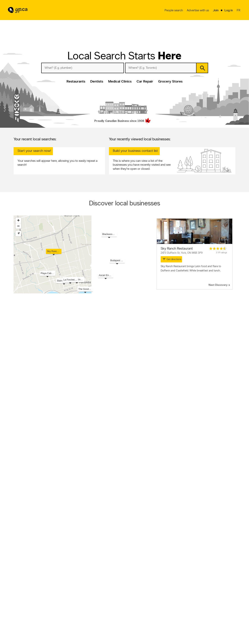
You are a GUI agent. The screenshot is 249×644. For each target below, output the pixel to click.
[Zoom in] (18, 220)
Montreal (29, 614)
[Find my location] (18, 234)
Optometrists (20, 484)
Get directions (172, 259)
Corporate (97, 597)
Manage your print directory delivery (179, 608)
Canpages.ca (209, 590)
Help (94, 607)
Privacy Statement (100, 600)
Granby (184, 549)
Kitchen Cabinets (77, 516)
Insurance (129, 488)
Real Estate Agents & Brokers (83, 512)
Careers (95, 590)
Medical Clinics (120, 82)
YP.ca (57, 630)
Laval (127, 530)
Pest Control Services (80, 504)
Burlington (185, 557)
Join (216, 11)
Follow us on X (172, 590)
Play (144, 607)
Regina (72, 545)
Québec (184, 526)
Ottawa (128, 526)
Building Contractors (135, 512)
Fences (183, 504)
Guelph (72, 561)
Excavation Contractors (136, 477)
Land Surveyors (77, 508)
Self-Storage (131, 500)
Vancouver (19, 534)
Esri (171, 291)
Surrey (128, 534)
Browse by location (138, 590)
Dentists (97, 82)
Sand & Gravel (132, 508)
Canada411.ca (209, 587)
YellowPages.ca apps (175, 587)
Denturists (18, 480)
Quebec (18, 618)
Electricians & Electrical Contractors (197, 472)
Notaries (184, 492)
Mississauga (186, 534)
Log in (229, 11)
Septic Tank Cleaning (24, 500)
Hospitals (33, 591)
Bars (34, 588)
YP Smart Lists (135, 604)
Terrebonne (19, 561)
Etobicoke (19, 549)
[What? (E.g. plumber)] (83, 68)
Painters (18, 504)
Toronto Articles (136, 600)
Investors (96, 594)
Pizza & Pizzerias (188, 496)
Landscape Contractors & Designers (87, 480)
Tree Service (20, 488)
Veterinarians (75, 484)
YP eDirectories (173, 600)
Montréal (73, 526)
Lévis (16, 545)
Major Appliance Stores (191, 516)
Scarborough (76, 541)
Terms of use (98, 604)
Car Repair (145, 82)
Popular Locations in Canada (30, 522)
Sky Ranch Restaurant (177, 249)
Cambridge (130, 553)
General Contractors (134, 480)
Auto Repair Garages (79, 477)
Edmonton (74, 530)
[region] (124, 254)
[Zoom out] (18, 226)
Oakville (128, 557)
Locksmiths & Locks (190, 508)
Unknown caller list (174, 604)
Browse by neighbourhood (142, 594)
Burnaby (73, 553)
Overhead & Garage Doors (138, 516)
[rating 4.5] (218, 248)
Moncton (184, 561)
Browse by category (138, 587)
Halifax (128, 538)
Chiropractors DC (22, 496)
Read (42, 419)
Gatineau (18, 538)
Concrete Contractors (135, 492)
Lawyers (73, 472)
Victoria (184, 545)
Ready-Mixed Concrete (25, 508)
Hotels (24, 591)
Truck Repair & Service (80, 500)
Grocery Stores (170, 82)
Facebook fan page (175, 594)
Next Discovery (218, 285)
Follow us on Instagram (177, 597)
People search (174, 11)
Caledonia (18, 557)
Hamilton (129, 549)
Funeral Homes (21, 492)
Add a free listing (63, 590)
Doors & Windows (134, 504)
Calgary (17, 530)
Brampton (74, 534)
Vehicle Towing (187, 480)
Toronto (18, 526)
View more (23, 446)
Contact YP (97, 587)
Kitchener (74, 549)
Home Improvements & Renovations (87, 488)
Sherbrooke (130, 541)
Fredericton (75, 557)
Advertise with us (198, 11)
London (73, 538)
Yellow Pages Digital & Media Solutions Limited (130, 630)
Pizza (28, 588)
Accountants (186, 500)
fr (239, 11)
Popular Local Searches (27, 468)
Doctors (25, 595)
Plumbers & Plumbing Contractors (141, 472)
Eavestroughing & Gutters (26, 512)
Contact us (229, 571)
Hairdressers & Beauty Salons (139, 496)
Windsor (18, 553)
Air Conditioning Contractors (194, 488)
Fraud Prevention (63, 594)
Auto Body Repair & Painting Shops (86, 492)
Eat (130, 607)
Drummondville (187, 553)
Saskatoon (185, 541)
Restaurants (76, 82)
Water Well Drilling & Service (27, 516)
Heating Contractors (190, 477)
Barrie (127, 561)
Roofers (18, 477)
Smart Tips (134, 597)
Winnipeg (185, 530)
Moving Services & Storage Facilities (87, 496)
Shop (137, 607)
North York (130, 545)
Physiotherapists (188, 512)
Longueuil (18, 541)
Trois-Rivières (186, 538)
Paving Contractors (189, 484)
